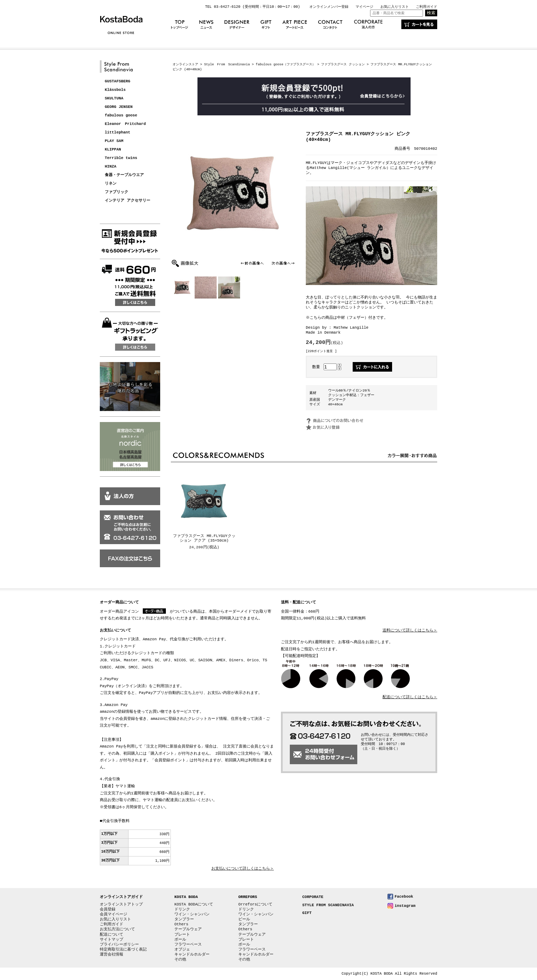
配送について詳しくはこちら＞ (410, 697)
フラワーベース (188, 944)
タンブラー (184, 919)
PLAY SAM (114, 141)
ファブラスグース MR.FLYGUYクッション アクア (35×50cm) (204, 539)
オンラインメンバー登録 (329, 7)
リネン (111, 184)
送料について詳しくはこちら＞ (410, 631)
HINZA (111, 167)
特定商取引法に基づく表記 (123, 949)
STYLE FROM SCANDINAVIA (328, 905)
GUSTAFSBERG (118, 81)
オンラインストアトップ (121, 904)
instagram (405, 906)
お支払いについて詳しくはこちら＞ (243, 869)
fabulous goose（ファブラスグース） (286, 64)
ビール (244, 919)
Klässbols (115, 90)
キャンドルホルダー (192, 954)
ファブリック (116, 192)
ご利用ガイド (427, 7)
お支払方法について (117, 929)
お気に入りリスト (395, 7)
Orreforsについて (255, 904)
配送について (112, 934)
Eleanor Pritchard (125, 124)
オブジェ (182, 949)
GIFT (307, 913)
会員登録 (108, 909)
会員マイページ (113, 914)
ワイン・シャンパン (192, 914)
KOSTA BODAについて (194, 904)
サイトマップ (112, 939)
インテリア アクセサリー (128, 201)
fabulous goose (121, 116)
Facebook (404, 896)
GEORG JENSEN (119, 107)
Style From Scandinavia (227, 64)
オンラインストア (185, 64)
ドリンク (182, 909)
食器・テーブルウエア (124, 175)
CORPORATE (313, 897)
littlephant (118, 133)
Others (181, 924)
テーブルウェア (188, 929)
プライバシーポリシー (119, 944)
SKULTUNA (114, 98)
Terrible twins (121, 158)
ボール (180, 939)
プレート (182, 934)
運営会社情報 (112, 954)
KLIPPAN (113, 150)
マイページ (364, 7)
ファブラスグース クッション (343, 64)
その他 (180, 959)
